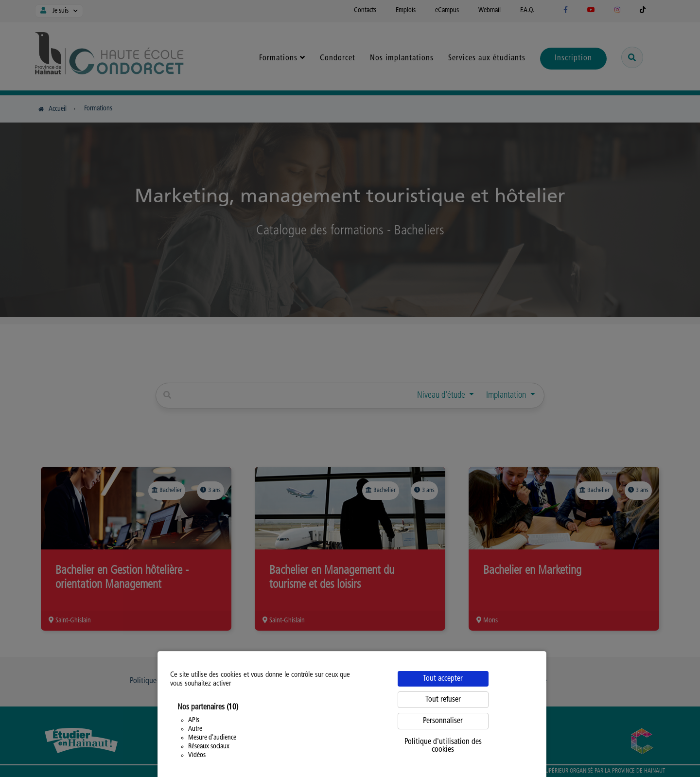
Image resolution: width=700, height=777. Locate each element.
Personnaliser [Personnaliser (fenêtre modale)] (443, 721)
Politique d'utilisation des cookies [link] (443, 746)
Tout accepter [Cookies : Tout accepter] (443, 679)
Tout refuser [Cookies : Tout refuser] (443, 700)
